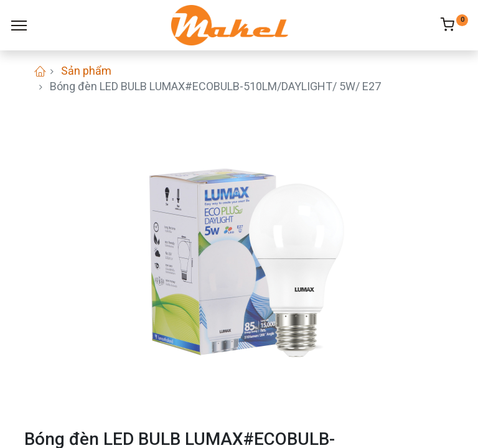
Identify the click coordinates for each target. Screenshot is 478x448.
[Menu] (19, 26)
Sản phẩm (86, 71)
